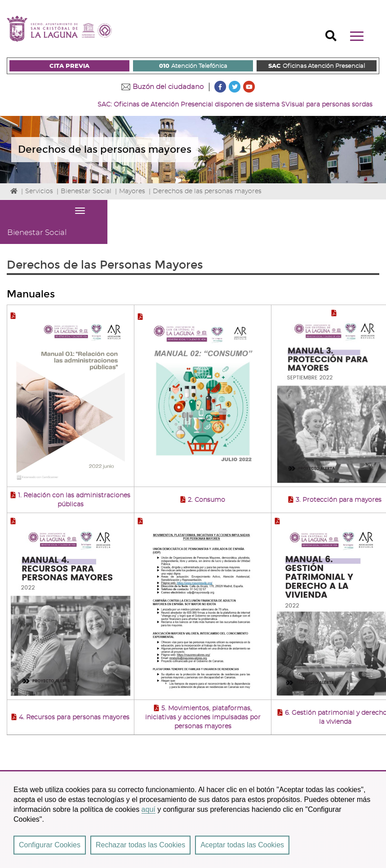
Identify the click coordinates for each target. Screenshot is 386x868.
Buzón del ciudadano (168, 87)
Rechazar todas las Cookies (140, 845)
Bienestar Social (86, 191)
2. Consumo (206, 500)
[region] (193, 819)
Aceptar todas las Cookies (242, 845)
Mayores (132, 191)
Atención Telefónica (193, 66)
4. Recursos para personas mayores (74, 717)
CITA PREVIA (69, 66)
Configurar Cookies (50, 845)
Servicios (39, 191)
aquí (149, 809)
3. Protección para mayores (339, 500)
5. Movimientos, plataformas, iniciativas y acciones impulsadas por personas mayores (203, 717)
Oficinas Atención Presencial (317, 66)
